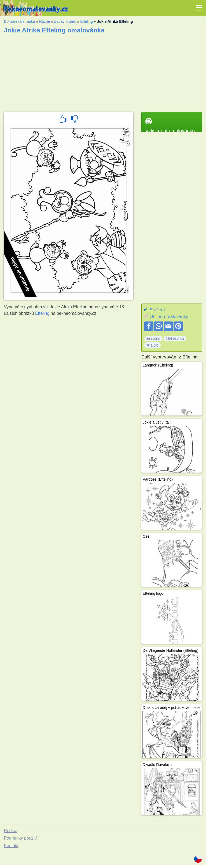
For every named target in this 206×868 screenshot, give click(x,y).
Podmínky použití (20, 838)
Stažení (157, 310)
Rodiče (10, 831)
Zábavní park (65, 21)
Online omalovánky (169, 317)
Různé (45, 21)
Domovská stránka (19, 21)
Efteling (87, 21)
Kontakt (11, 846)
